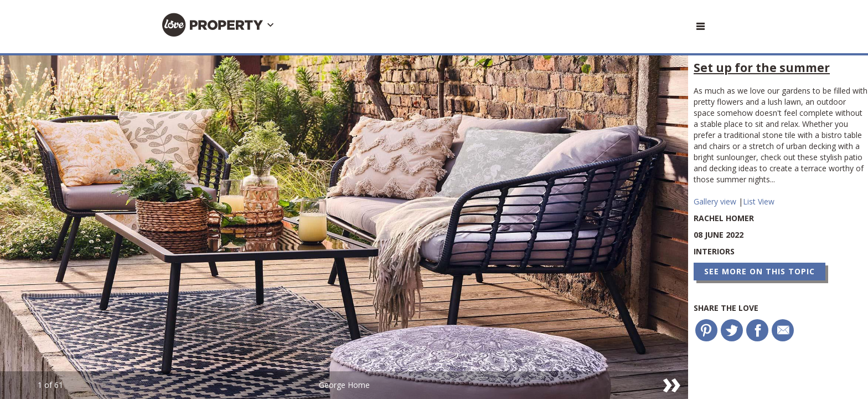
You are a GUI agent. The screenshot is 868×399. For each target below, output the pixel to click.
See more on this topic (759, 271)
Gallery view (716, 201)
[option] (344, 227)
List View (759, 201)
